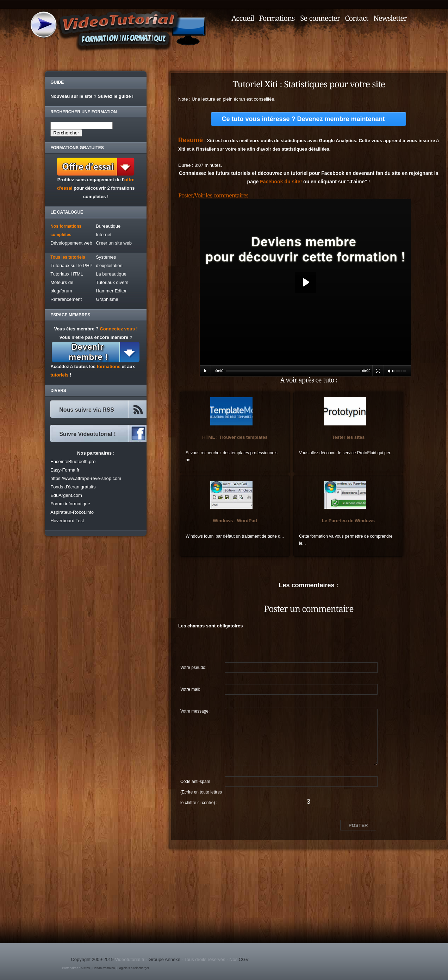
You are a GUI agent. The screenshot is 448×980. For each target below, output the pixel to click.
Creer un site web (114, 243)
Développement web (71, 243)
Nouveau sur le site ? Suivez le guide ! (92, 96)
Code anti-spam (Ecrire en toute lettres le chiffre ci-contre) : (201, 783)
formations (109, 366)
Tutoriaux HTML (67, 274)
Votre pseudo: (193, 668)
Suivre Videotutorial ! (88, 434)
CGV (244, 959)
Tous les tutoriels (68, 257)
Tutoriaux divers (112, 282)
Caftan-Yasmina (104, 968)
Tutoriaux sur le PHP (71, 265)
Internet (104, 235)
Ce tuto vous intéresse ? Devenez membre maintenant (303, 119)
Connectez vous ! (119, 329)
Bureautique (108, 226)
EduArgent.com (66, 495)
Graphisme (107, 299)
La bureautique (111, 274)
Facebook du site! (281, 182)
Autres (85, 968)
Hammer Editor (111, 291)
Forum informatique (70, 504)
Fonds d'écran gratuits (73, 487)
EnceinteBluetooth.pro (73, 461)
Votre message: (195, 711)
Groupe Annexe (164, 959)
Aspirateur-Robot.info (72, 512)
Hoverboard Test (67, 521)
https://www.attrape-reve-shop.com (86, 478)
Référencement (66, 299)
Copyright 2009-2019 (92, 959)
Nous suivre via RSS (87, 410)
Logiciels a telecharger (133, 968)
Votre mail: (190, 689)
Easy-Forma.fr (65, 470)
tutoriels (59, 375)
